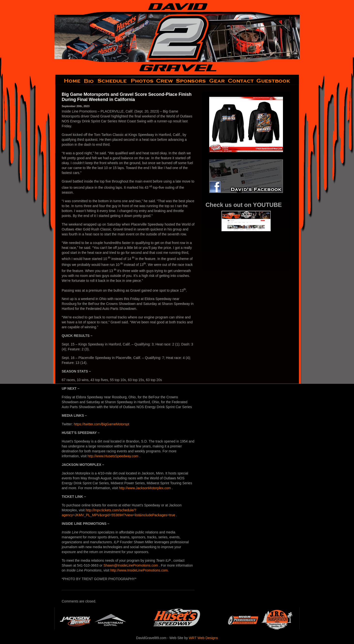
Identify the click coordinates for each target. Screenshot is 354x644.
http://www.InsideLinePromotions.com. (140, 570)
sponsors (191, 81)
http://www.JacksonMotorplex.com (146, 488)
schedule (113, 81)
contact (241, 81)
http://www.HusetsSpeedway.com (113, 456)
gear (217, 81)
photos (142, 81)
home (68, 81)
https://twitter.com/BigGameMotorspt (102, 424)
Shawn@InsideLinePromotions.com (131, 565)
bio (89, 81)
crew (165, 81)
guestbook (277, 81)
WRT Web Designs (203, 638)
